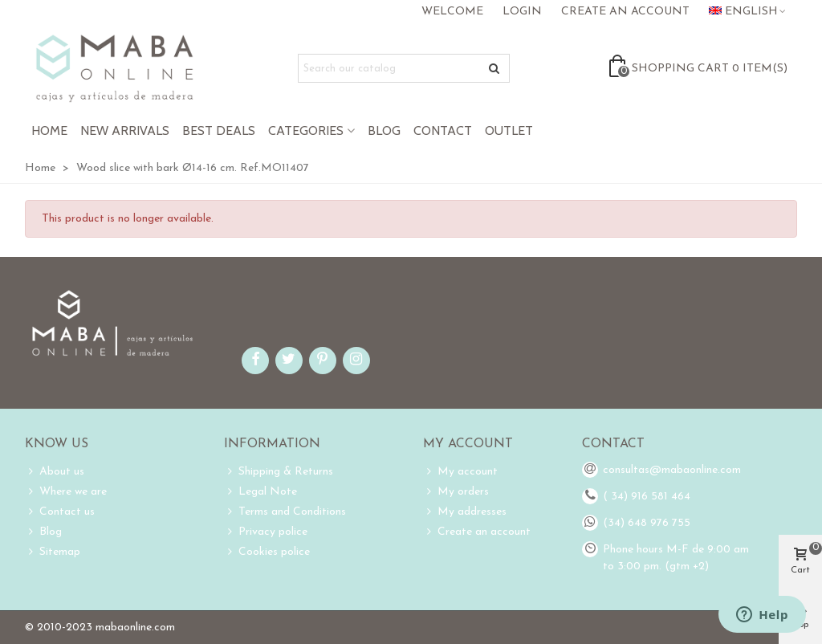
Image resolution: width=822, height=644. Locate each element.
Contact (443, 130)
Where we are (66, 492)
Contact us (60, 512)
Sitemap (53, 552)
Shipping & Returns (279, 472)
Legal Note (260, 492)
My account (460, 472)
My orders (456, 492)
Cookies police (267, 552)
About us (55, 472)
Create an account (477, 532)
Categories (306, 130)
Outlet (509, 130)
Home (49, 130)
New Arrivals (125, 130)
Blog (384, 130)
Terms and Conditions (285, 512)
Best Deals (219, 130)
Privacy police (266, 532)
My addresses (465, 512)
